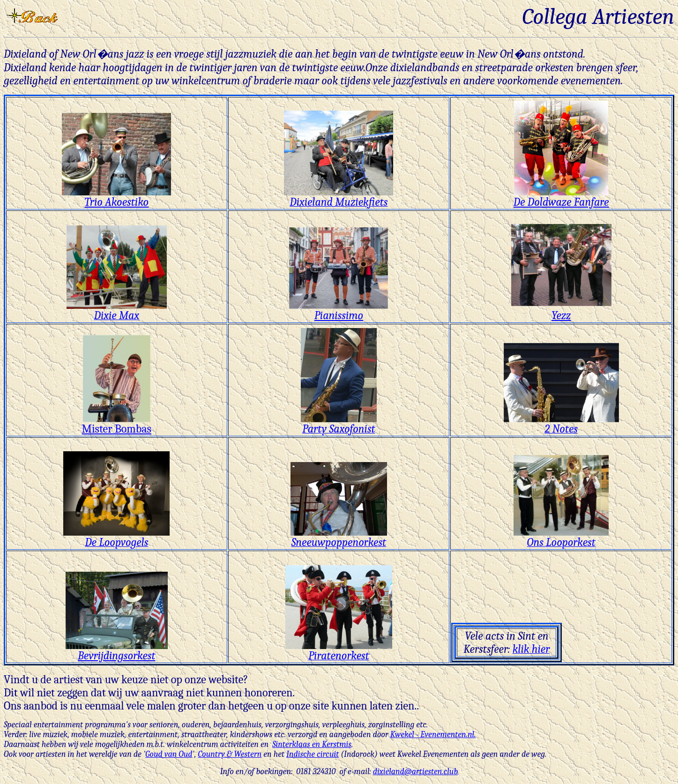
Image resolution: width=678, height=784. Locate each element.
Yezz (561, 315)
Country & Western (230, 754)
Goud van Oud (169, 754)
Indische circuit (313, 754)
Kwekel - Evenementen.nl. (433, 735)
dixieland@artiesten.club (416, 772)
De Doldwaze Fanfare (561, 197)
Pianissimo (339, 310)
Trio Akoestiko (116, 197)
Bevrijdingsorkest (117, 650)
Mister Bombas (117, 424)
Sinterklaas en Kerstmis (312, 744)
